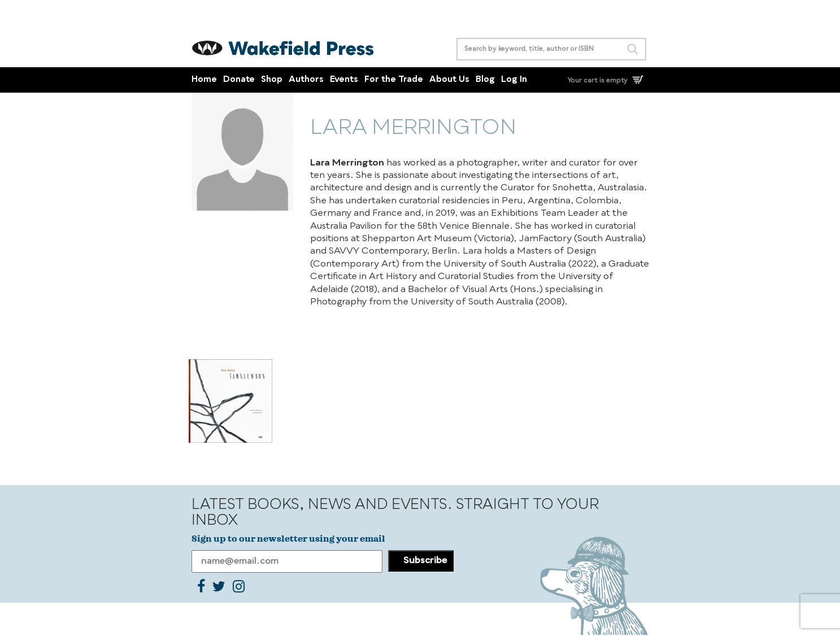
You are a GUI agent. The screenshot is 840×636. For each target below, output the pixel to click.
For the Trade (394, 80)
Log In (514, 80)
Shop (272, 80)
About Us (449, 80)
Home (204, 80)
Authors (306, 80)
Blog (485, 80)
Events (344, 80)
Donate (239, 80)
